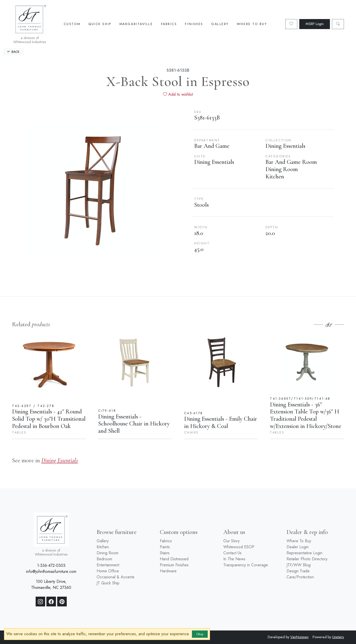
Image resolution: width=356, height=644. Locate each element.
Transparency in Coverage (246, 565)
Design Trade (298, 571)
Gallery (220, 24)
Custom (72, 24)
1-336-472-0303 (51, 565)
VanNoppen (299, 637)
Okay (200, 634)
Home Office (108, 571)
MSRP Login (315, 24)
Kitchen (103, 547)
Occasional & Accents (116, 577)
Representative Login (304, 553)
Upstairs (338, 637)
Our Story (231, 541)
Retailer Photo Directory (307, 559)
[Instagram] (40, 602)
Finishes (194, 24)
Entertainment (108, 565)
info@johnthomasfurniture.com (51, 571)
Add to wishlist (178, 94)
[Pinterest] (62, 602)
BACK (13, 52)
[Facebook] (51, 602)
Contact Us (232, 553)
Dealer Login (298, 547)
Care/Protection (300, 577)
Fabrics (169, 24)
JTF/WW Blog (299, 565)
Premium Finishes (174, 565)
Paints (165, 547)
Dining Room (108, 553)
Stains (165, 553)
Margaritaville (136, 24)
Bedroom (104, 559)
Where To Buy (252, 24)
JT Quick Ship (108, 583)
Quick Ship (100, 24)
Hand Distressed (174, 559)
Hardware (168, 571)
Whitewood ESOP (239, 547)
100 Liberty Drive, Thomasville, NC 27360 (51, 584)
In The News (234, 559)
